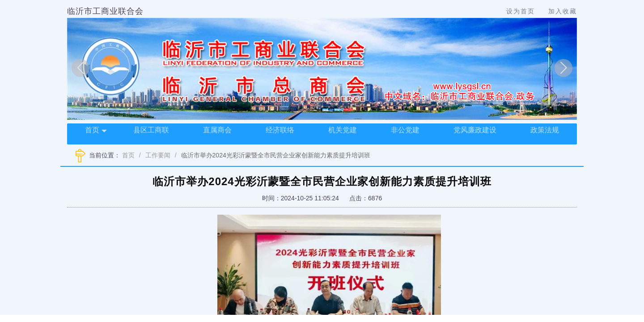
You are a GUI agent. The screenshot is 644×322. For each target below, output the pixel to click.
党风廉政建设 (475, 130)
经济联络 (280, 130)
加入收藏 (563, 11)
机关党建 (343, 130)
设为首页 (521, 11)
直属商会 (217, 130)
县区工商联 (151, 130)
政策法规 (545, 130)
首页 (96, 131)
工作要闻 (158, 155)
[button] (80, 68)
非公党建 (405, 130)
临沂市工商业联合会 (105, 11)
